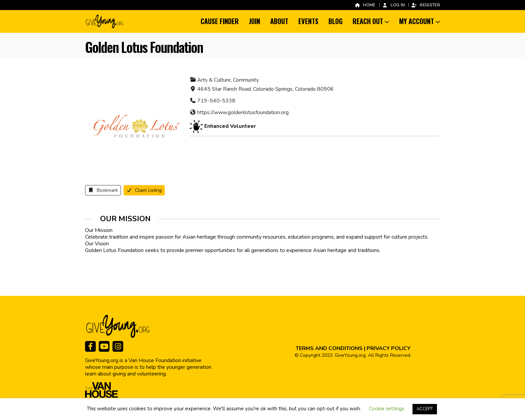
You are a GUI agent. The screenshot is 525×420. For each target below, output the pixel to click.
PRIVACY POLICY (389, 348)
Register (426, 5)
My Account (417, 21)
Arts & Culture (214, 80)
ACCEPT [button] (425, 409)
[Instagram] (118, 346)
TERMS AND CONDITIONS (329, 348)
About (279, 21)
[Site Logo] (105, 21)
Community (246, 80)
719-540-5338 (216, 101)
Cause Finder (220, 21)
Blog (335, 21)
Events (308, 21)
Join (254, 21)
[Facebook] (90, 346)
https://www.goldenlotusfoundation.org (243, 112)
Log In (394, 5)
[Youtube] (104, 346)
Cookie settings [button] (387, 409)
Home (365, 5)
